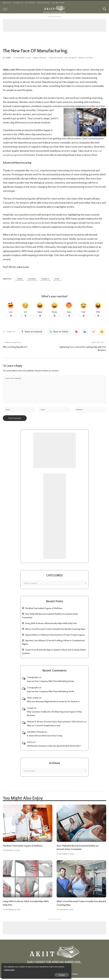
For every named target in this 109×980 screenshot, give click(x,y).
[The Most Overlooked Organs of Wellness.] (28, 825)
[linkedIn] (85, 332)
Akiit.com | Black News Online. (65, 976)
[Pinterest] (76, 332)
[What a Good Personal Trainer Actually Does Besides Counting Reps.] (81, 881)
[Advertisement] (54, 25)
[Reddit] (93, 332)
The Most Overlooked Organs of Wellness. (44, 610)
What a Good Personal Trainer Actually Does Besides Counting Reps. (55, 631)
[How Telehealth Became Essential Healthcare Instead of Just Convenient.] (81, 825)
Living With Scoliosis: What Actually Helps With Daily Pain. (51, 625)
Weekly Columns (86, 58)
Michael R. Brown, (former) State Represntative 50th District (55, 724)
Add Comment (40, 58)
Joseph (30, 710)
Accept (35, 974)
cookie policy (36, 969)
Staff (8, 58)
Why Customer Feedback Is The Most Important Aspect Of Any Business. (54, 716)
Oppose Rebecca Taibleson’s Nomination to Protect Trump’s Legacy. (55, 637)
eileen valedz (33, 700)
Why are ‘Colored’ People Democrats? (44, 728)
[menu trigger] (6, 9)
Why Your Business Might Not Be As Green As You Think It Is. (53, 704)
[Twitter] (59, 332)
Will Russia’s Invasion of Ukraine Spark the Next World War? (54, 748)
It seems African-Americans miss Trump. (45, 738)
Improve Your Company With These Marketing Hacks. (51, 683)
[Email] (102, 332)
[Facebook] (32, 332)
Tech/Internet (71, 58)
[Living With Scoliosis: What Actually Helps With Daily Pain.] (28, 881)
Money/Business (56, 58)
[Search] (104, 9)
